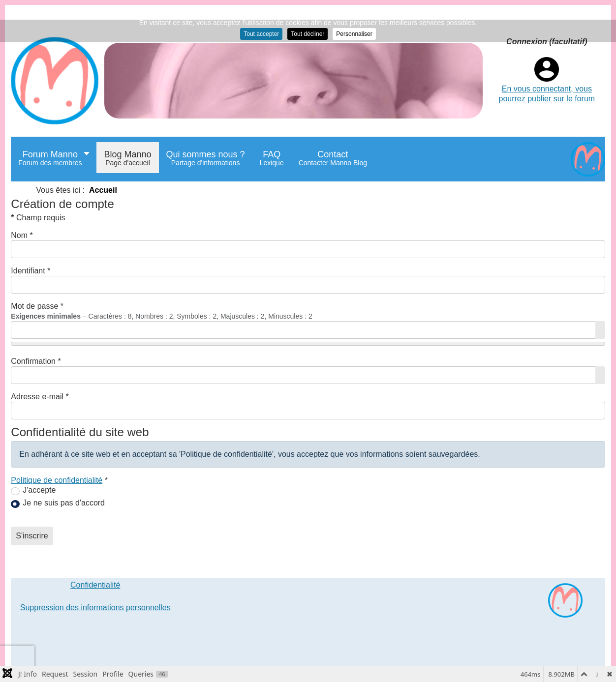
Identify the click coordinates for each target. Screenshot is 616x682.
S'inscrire (32, 536)
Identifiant (31, 271)
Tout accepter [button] (261, 34)
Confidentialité (95, 585)
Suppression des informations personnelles (95, 608)
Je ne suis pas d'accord (64, 503)
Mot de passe (37, 306)
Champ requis (38, 218)
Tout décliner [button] (308, 34)
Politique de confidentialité (57, 480)
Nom (22, 235)
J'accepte (39, 490)
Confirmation (36, 361)
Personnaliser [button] (354, 34)
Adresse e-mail (40, 397)
